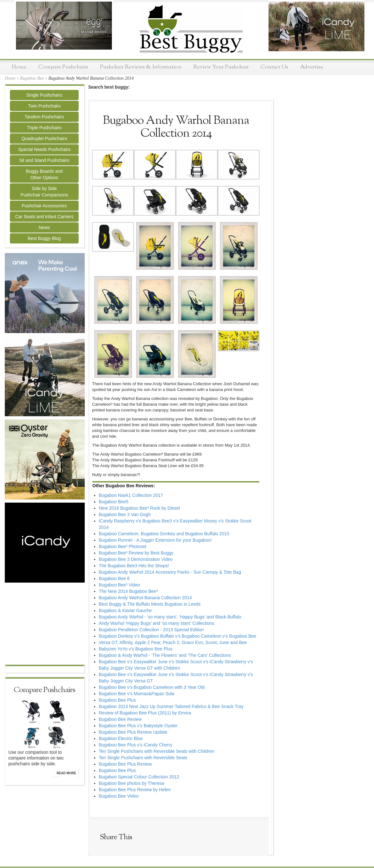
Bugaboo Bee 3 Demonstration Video (136, 559)
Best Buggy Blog (44, 238)
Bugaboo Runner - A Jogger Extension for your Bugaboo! (155, 540)
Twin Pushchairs (44, 106)
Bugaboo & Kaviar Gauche (125, 610)
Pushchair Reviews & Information (141, 67)
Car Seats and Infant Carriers (44, 217)
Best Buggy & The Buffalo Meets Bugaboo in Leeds (150, 604)
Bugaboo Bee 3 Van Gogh (125, 514)
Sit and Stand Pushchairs (44, 160)
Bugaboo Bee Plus (117, 700)
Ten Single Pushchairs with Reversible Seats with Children (157, 751)
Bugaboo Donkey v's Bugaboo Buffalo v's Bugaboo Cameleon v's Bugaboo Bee (178, 636)
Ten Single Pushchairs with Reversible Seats (143, 758)
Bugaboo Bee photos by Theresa (131, 783)
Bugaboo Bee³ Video (119, 585)
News (44, 227)
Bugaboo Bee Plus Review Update (133, 732)
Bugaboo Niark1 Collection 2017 (131, 495)
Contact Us (274, 67)
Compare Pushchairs (63, 67)
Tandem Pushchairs (44, 117)
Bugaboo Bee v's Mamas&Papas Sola (136, 694)
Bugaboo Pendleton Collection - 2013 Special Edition (151, 630)
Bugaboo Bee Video (119, 796)
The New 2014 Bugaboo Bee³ (128, 591)
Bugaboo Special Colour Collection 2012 (139, 777)
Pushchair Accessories (44, 206)
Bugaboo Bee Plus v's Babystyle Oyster (138, 726)
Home (19, 67)
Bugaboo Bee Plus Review (125, 764)
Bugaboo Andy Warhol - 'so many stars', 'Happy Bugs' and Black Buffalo (170, 617)
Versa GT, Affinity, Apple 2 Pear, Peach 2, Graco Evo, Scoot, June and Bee (173, 642)
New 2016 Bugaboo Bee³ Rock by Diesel (139, 508)
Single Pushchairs (44, 95)
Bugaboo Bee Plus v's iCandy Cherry (136, 745)
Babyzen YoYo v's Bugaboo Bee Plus (136, 649)
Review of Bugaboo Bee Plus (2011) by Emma (145, 713)
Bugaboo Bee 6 (114, 578)
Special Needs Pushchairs (44, 149)
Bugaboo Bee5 (114, 502)
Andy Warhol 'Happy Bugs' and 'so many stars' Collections (156, 623)
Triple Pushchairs (44, 128)
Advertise (312, 67)
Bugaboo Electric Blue (121, 738)
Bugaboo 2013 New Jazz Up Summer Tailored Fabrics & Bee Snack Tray (171, 706)
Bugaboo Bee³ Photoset (123, 546)
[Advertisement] (45, 624)
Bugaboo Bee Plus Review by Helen (135, 790)
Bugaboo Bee (32, 78)
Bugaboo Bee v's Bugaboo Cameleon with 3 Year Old (152, 687)
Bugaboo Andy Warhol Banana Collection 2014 (145, 598)
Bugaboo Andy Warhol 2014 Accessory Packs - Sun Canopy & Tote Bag (170, 572)
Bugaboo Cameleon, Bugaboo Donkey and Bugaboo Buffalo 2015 (164, 534)
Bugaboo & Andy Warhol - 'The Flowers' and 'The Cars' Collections (165, 655)
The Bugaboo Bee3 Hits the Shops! (134, 566)
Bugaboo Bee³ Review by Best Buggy (136, 553)
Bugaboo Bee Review (120, 719)
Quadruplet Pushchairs (44, 139)
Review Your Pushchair (221, 67)
